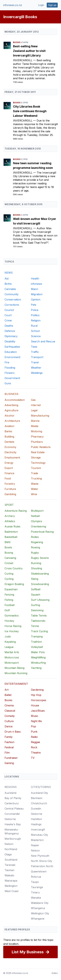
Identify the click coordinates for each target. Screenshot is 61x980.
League (9, 647)
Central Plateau (14, 809)
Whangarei (38, 919)
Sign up (52, 5)
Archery (10, 516)
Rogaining (37, 542)
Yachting (36, 668)
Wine (34, 494)
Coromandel (12, 814)
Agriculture (11, 410)
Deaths (9, 326)
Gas (33, 400)
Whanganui (38, 908)
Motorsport (12, 663)
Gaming (9, 763)
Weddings (37, 373)
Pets (34, 305)
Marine (35, 421)
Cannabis (10, 289)
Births (8, 284)
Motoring (37, 431)
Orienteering (38, 526)
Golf (7, 610)
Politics (35, 315)
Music (35, 716)
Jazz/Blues (38, 711)
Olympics (37, 521)
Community (12, 294)
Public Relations (41, 447)
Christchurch (39, 803)
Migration (37, 294)
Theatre (36, 753)
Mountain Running (16, 673)
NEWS (9, 273)
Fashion (9, 742)
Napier (35, 845)
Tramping (37, 636)
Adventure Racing (16, 511)
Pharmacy (37, 437)
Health (35, 279)
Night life (36, 721)
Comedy (10, 716)
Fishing (9, 600)
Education (11, 352)
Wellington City (40, 913)
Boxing (9, 553)
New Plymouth (40, 856)
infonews (37, 284)
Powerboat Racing (42, 532)
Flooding (10, 368)
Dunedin (36, 809)
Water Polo (38, 652)
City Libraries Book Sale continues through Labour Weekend (30, 111)
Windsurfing (38, 663)
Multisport (37, 511)
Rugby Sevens (40, 558)
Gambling (10, 494)
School (35, 331)
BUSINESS (11, 394)
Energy (9, 463)
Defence (10, 331)
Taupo (35, 882)
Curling (9, 574)
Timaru (35, 892)
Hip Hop (36, 695)
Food (8, 478)
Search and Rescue (43, 341)
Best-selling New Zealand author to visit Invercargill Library (29, 51)
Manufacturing (40, 416)
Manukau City (39, 835)
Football (10, 605)
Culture (9, 721)
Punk (34, 732)
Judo (8, 636)
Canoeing (10, 558)
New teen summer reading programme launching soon (33, 165)
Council (9, 310)
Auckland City (39, 793)
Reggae (35, 742)
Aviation (9, 426)
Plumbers (37, 442)
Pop (33, 726)
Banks (8, 431)
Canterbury (12, 803)
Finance (9, 473)
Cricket (9, 563)
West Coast (11, 891)
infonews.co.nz (13, 5)
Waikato (9, 875)
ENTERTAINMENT (16, 684)
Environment (12, 357)
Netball (35, 516)
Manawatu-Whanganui (12, 831)
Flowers (10, 373)
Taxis (34, 347)
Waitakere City (40, 903)
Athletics (10, 521)
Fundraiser (11, 758)
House (35, 705)
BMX (8, 542)
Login (41, 5)
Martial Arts (12, 652)
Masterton (37, 840)
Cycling (9, 579)
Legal (34, 410)
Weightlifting (38, 657)
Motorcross (12, 657)
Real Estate (38, 452)
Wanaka (36, 898)
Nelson (9, 844)
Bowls (8, 547)
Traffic (35, 352)
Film (7, 753)
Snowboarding (40, 584)
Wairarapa (11, 881)
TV (33, 758)
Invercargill (23, 60)
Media (35, 426)
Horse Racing (13, 626)
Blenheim (37, 798)
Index (55, 973)
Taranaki (10, 865)
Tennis (35, 626)
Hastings (36, 824)
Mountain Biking (14, 668)
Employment (12, 457)
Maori (34, 289)
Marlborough (13, 839)
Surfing (35, 605)
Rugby (35, 553)
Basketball (11, 537)
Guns (8, 383)
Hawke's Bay (13, 824)
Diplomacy (11, 336)
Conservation (13, 299)
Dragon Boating (14, 584)
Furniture (10, 489)
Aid (7, 279)
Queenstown (39, 871)
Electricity (10, 452)
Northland (11, 849)
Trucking (36, 478)
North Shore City (41, 861)
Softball (36, 589)
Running (36, 563)
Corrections (12, 305)
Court (8, 315)
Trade (34, 473)
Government (12, 378)
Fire (7, 362)
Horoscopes (39, 700)
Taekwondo (38, 621)
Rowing (35, 547)
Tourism (36, 468)
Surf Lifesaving (40, 600)
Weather (36, 368)
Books (17, 42)
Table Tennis (39, 616)
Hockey (9, 621)
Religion (36, 320)
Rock (34, 747)
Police (35, 310)
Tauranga (37, 887)
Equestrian (11, 589)
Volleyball (37, 647)
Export (9, 468)
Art (7, 690)
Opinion (36, 299)
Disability (10, 341)
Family (9, 737)
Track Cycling (39, 631)
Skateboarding (40, 574)
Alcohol (9, 416)
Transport (37, 357)
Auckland (10, 793)
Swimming (37, 610)
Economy (10, 447)
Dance (9, 726)
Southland (11, 860)
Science (36, 336)
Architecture (12, 421)
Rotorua (36, 877)
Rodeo (35, 537)
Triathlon (36, 642)
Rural (34, 326)
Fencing (9, 595)
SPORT (9, 505)
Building (9, 437)
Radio (34, 737)
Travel (35, 362)
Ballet (8, 695)
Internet (36, 405)
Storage (36, 457)
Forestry (10, 484)
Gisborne (10, 819)
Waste (35, 484)
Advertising (11, 405)
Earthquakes (12, 347)
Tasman (9, 870)
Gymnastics (12, 616)
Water (35, 489)
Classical (10, 711)
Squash (36, 595)
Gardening (37, 690)
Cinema (9, 705)
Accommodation (15, 400)
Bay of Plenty (13, 798)
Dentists (9, 442)
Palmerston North (42, 866)
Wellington (11, 886)
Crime (8, 320)
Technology (38, 463)
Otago (8, 854)
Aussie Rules (12, 526)
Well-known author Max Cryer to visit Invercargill (35, 221)
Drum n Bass (13, 732)
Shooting (36, 568)
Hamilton (36, 819)
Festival (9, 747)
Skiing (35, 579)
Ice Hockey (12, 631)
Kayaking (10, 642)
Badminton (11, 532)
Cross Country (14, 568)
